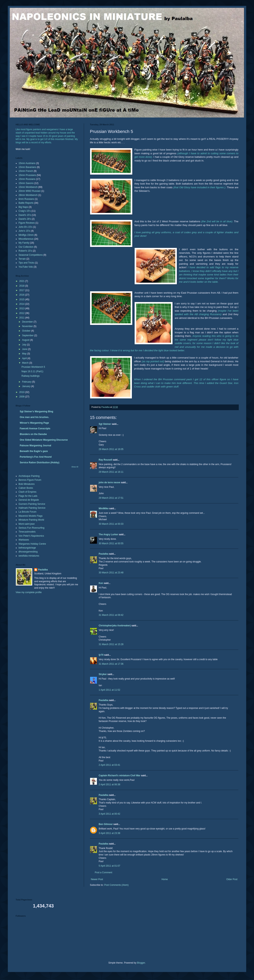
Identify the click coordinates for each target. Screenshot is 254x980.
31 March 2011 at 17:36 (111, 664)
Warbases (24, 540)
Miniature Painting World (31, 520)
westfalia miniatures (29, 556)
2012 (22, 313)
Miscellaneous (26, 239)
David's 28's (25, 219)
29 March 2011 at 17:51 (111, 498)
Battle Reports (26, 203)
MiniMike (104, 508)
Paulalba (103, 554)
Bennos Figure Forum (30, 480)
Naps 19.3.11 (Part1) (32, 371)
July (25, 345)
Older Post (232, 879)
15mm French (26, 171)
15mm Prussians (27, 175)
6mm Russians (26, 199)
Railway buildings (31, 376)
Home (165, 879)
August (26, 340)
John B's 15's (25, 227)
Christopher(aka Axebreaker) (115, 626)
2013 (22, 308)
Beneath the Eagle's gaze (34, 451)
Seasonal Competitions (31, 255)
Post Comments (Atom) (116, 885)
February (27, 382)
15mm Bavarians (27, 167)
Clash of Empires (27, 492)
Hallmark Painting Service (32, 508)
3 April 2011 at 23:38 (109, 833)
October (27, 331)
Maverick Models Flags (31, 516)
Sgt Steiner (105, 424)
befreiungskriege (27, 548)
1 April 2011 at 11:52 (109, 690)
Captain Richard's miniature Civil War (119, 776)
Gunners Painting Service (32, 504)
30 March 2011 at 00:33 (111, 524)
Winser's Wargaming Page (34, 423)
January (27, 386)
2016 (22, 295)
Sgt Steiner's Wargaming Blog (36, 412)
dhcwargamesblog (28, 552)
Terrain (22, 259)
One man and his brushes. (34, 417)
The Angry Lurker (108, 534)
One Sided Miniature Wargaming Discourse (44, 440)
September (28, 335)
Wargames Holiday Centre (32, 544)
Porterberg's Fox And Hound (36, 457)
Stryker (103, 674)
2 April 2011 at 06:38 (109, 785)
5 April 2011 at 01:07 (109, 866)
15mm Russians (27, 179)
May (25, 354)
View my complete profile (29, 592)
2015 (22, 299)
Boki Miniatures (27, 484)
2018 (22, 286)
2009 (22, 397)
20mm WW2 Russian (30, 191)
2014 (22, 304)
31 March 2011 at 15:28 (111, 644)
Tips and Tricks (26, 263)
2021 (22, 281)
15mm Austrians (27, 163)
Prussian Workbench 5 (33, 367)
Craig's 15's (25, 211)
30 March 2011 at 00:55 (111, 543)
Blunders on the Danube (33, 434)
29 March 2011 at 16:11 (111, 472)
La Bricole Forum (27, 512)
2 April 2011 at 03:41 (109, 765)
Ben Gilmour (106, 824)
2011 (22, 318)
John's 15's (24, 231)
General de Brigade (29, 500)
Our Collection (26, 247)
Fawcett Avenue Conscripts (35, 429)
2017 (22, 290)
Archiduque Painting (29, 476)
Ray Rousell (105, 460)
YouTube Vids (26, 267)
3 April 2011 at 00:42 (109, 814)
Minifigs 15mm (26, 235)
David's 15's (25, 215)
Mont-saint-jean (27, 524)
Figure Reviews (27, 223)
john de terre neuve (110, 482)
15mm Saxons (26, 183)
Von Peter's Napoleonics (31, 536)
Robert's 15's (25, 251)
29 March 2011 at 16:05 (111, 449)
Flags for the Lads (28, 496)
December (28, 322)
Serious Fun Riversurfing (31, 528)
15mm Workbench (28, 187)
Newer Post (97, 879)
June (25, 349)
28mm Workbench (28, 195)
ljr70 (101, 655)
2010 (22, 392)
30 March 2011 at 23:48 (111, 573)
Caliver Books (26, 488)
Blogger (141, 963)
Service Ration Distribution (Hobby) (40, 463)
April (25, 358)
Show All (75, 467)
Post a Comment (103, 872)
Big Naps (23, 207)
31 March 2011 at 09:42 (111, 615)
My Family (24, 243)
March (26, 363)
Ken (101, 583)
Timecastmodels (27, 532)
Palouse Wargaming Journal (35, 446)
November (28, 326)
